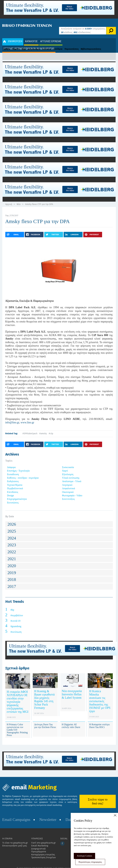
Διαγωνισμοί (34, 44)
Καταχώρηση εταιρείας (43, 850)
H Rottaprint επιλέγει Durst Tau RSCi (100, 721)
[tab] (59, 520)
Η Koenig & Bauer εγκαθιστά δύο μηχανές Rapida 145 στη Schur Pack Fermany (44, 695)
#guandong (16, 622)
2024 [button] (12, 533)
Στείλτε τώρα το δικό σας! (98, 797)
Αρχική (9, 200)
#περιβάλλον (17, 611)
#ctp (51, 429)
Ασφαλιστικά (69, 484)
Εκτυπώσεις (13, 498)
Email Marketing (40, 841)
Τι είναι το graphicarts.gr (15, 838)
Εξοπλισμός (68, 470)
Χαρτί (65, 466)
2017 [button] (12, 582)
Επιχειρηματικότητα (17, 494)
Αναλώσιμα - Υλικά (72, 477)
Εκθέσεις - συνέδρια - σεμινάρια (23, 473)
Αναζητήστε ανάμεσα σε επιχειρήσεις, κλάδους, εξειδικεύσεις (83, 26)
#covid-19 (16, 616)
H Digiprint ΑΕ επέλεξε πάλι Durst (71, 721)
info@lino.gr (12, 418)
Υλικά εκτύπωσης (71, 473)
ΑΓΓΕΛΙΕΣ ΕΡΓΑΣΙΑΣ (51, 37)
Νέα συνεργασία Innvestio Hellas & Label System (72, 690)
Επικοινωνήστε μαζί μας (15, 841)
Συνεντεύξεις (68, 494)
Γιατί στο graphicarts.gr (43, 838)
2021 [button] (12, 554)
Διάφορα (11, 463)
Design (11, 491)
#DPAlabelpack (30, 429)
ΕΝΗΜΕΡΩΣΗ (13, 37)
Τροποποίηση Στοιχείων (43, 853)
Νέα (24, 44)
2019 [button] (12, 568)
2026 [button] (12, 520)
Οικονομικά (68, 487)
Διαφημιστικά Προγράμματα (39, 845)
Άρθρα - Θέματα (12, 44)
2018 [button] (12, 575)
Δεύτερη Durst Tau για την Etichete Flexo (45, 721)
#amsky (43, 429)
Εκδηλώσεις (13, 477)
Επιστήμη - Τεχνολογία (18, 466)
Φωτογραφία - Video (72, 491)
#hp (12, 605)
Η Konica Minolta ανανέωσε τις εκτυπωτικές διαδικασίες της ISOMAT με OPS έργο (100, 697)
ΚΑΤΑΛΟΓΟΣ (31, 37)
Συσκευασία (68, 463)
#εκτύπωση (16, 627)
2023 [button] (12, 540)
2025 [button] (12, 527)
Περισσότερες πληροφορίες (90, 862)
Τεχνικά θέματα (15, 480)
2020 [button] (12, 561)
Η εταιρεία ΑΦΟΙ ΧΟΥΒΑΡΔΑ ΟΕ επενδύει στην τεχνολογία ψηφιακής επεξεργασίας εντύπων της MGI (18, 697)
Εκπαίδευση (13, 470)
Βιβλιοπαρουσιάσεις (91, 44)
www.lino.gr (27, 418)
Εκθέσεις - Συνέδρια (52, 44)
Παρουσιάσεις (72, 44)
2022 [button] (12, 547)
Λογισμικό (67, 480)
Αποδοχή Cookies (84, 856)
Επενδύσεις (13, 487)
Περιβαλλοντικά (15, 484)
